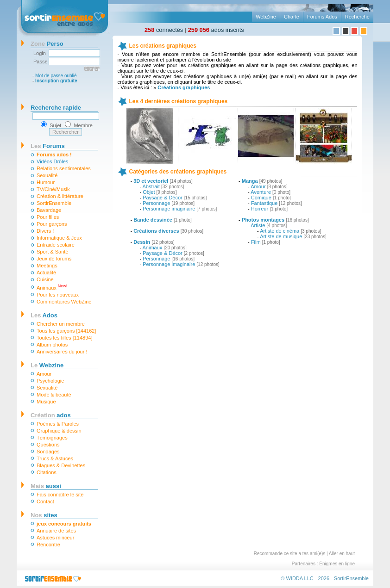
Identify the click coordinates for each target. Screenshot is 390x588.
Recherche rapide (56, 108)
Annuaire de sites (56, 531)
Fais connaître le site (60, 495)
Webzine (47, 365)
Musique (46, 402)
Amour (44, 374)
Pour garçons (52, 224)
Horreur (260, 209)
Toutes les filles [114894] (64, 338)
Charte (292, 17)
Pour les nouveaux (58, 295)
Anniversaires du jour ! (62, 352)
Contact (45, 501)
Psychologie (50, 381)
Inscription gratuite (56, 81)
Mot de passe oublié (56, 76)
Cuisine (45, 279)
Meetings (47, 266)
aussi (46, 486)
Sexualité (47, 175)
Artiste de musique (281, 236)
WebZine (266, 17)
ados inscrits (216, 30)
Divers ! (45, 231)
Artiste (258, 225)
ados (51, 415)
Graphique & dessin (59, 431)
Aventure (261, 192)
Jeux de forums (54, 259)
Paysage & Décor (163, 198)
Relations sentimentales (64, 168)
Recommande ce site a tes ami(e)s (290, 554)
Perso (47, 44)
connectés (164, 30)
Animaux (52, 287)
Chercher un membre (61, 324)
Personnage (156, 203)
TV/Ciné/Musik (53, 189)
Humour (46, 182)
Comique (261, 198)
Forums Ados (322, 17)
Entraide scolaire (56, 245)
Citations (47, 472)
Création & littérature (60, 196)
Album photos (52, 345)
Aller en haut (342, 554)
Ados (44, 315)
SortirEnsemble (54, 203)
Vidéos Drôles (52, 161)
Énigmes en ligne (337, 564)
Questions (48, 445)
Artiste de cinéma (280, 231)
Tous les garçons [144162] (66, 331)
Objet (149, 192)
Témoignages (52, 438)
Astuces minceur (55, 538)
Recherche (357, 17)
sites (44, 515)
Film (256, 242)
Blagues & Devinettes (61, 465)
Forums (48, 146)
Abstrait (151, 186)
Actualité (46, 272)
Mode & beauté (54, 395)
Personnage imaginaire (169, 209)
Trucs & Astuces (55, 458)
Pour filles (48, 217)
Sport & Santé (53, 252)
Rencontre (48, 545)
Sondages (48, 452)
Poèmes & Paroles (58, 424)
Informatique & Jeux (59, 238)
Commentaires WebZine (64, 302)
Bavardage (49, 210)
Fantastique (264, 203)
